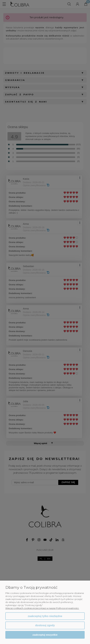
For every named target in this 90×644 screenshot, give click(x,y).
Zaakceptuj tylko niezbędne (45, 616)
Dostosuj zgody (45, 625)
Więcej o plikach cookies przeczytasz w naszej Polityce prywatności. (42, 608)
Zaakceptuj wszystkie (45, 635)
